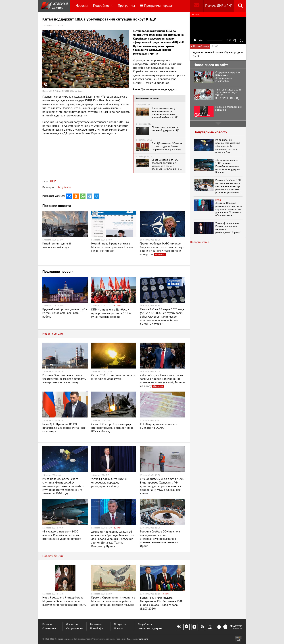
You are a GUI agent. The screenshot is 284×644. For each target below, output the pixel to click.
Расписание (96, 624)
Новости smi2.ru (53, 334)
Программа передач (157, 6)
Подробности (103, 6)
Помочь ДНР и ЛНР (219, 6)
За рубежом (64, 187)
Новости (82, 6)
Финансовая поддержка (150, 628)
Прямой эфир (97, 628)
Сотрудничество (74, 628)
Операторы (72, 624)
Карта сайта (143, 639)
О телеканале (49, 628)
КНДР (53, 181)
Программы (126, 6)
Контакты (47, 624)
